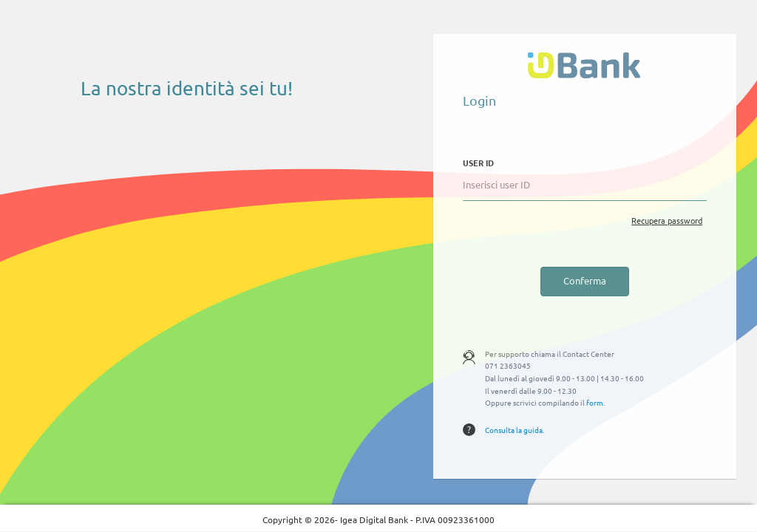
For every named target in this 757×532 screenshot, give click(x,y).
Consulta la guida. (515, 430)
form (595, 402)
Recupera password (667, 220)
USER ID (478, 163)
